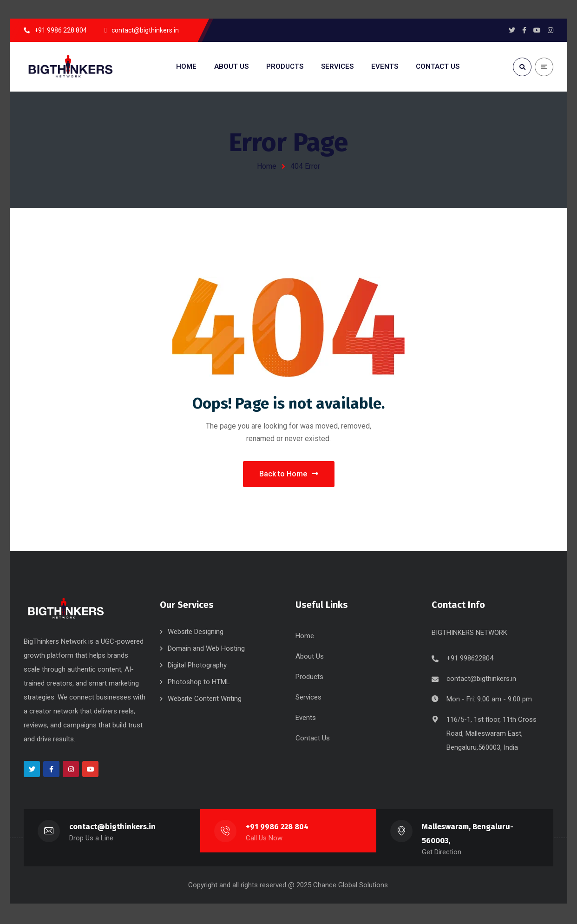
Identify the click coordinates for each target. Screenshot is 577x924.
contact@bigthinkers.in (481, 680)
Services (308, 699)
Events (306, 719)
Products (309, 679)
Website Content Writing (205, 700)
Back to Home (289, 475)
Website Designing (196, 634)
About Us (310, 658)
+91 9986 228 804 (277, 828)
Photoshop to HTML (199, 684)
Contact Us (313, 740)
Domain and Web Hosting (206, 650)
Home (267, 166)
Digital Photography (197, 667)
